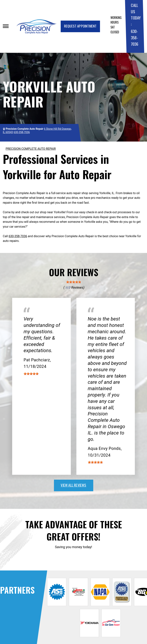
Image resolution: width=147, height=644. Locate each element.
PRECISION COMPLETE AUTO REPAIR (31, 149)
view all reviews (73, 485)
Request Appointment (80, 26)
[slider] (74, 282)
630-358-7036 (134, 37)
